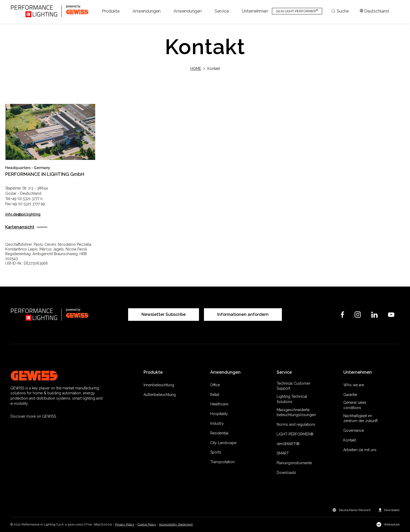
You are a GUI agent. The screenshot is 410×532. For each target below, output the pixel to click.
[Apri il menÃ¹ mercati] (374, 11)
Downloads (286, 473)
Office (215, 385)
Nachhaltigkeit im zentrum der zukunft (360, 418)
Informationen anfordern (243, 314)
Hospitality (219, 414)
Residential (219, 433)
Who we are (354, 385)
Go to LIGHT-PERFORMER (297, 11)
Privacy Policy (125, 524)
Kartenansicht (20, 227)
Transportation (222, 462)
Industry (217, 423)
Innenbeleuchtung (159, 385)
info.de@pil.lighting (23, 214)
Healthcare (219, 404)
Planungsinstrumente (294, 463)
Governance (354, 430)
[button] (111, 11)
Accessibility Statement (176, 524)
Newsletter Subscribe (164, 314)
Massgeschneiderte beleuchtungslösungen (296, 412)
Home (196, 69)
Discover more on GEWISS (33, 416)
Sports (216, 452)
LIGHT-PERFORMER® (295, 434)
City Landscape (223, 443)
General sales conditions (355, 405)
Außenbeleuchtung (160, 395)
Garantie (350, 395)
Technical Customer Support (294, 386)
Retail (215, 395)
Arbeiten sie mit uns (360, 450)
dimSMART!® (288, 444)
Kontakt (350, 440)
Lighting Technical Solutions (292, 399)
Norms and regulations (296, 424)
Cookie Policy (147, 524)
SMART (283, 453)
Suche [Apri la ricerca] (340, 11)
